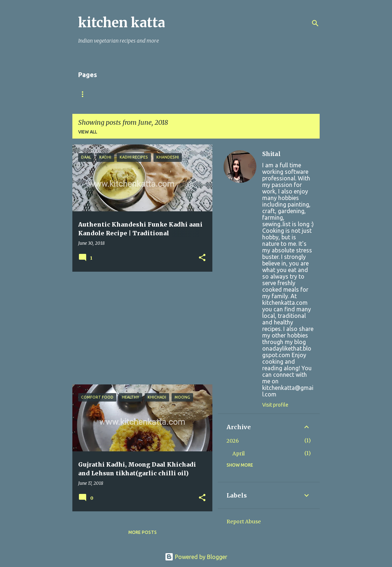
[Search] (315, 23)
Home (85, 94)
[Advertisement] (140, 328)
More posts (143, 532)
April (239, 454)
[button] (202, 258)
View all (88, 132)
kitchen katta (122, 23)
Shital (271, 154)
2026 (233, 441)
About (116, 94)
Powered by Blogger (196, 557)
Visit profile (275, 405)
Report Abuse (244, 522)
